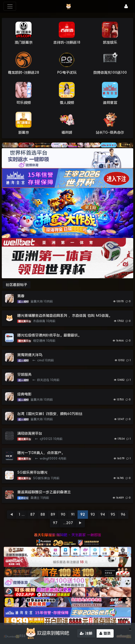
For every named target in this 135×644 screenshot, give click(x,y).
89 (53, 514)
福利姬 (67, 132)
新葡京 (24, 132)
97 (55, 523)
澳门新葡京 (24, 42)
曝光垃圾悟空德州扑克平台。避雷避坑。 (49, 335)
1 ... (22, 514)
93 (93, 514)
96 (123, 514)
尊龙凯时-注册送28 (24, 72)
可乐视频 (24, 103)
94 (103, 514)
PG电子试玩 (67, 72)
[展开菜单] (10, 6)
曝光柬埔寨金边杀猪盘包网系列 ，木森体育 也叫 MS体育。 (65, 315)
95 (113, 514)
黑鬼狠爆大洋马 (30, 355)
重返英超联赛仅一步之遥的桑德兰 (44, 492)
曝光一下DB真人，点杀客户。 (41, 453)
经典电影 (24, 394)
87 (33, 514)
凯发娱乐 (110, 42)
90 (63, 514)
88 (43, 514)
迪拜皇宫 (110, 103)
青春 (21, 296)
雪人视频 (67, 103)
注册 (86, 634)
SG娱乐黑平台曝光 (32, 472)
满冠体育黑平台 (30, 433)
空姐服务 (24, 374)
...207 (68, 523)
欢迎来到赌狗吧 (47, 635)
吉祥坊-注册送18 (67, 42)
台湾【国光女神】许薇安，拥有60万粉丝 (50, 414)
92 (83, 514)
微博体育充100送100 (110, 72)
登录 (105, 634)
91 (73, 514)
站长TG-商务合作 (110, 132)
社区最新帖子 (17, 285)
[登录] (126, 6)
